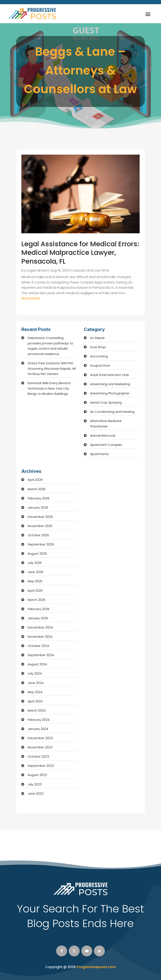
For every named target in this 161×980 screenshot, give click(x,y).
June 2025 (36, 572)
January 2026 (38, 507)
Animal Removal (103, 435)
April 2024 (35, 701)
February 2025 (39, 609)
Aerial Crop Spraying (106, 402)
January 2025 (38, 618)
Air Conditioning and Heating (112, 412)
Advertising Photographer (110, 393)
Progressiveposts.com (96, 967)
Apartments (99, 454)
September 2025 (41, 544)
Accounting (99, 356)
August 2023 (37, 775)
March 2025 (37, 600)
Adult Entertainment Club (110, 375)
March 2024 (37, 710)
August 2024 (37, 664)
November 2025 (40, 526)
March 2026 (37, 489)
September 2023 (41, 766)
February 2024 (39, 720)
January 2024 (38, 729)
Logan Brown (37, 270)
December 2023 (40, 738)
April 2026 (35, 480)
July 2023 (35, 784)
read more (31, 298)
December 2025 (40, 517)
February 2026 (39, 498)
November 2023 (40, 747)
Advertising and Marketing (110, 384)
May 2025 (35, 581)
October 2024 (38, 646)
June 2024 (36, 683)
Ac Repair (97, 338)
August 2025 (37, 553)
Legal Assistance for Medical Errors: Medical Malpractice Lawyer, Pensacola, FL (80, 253)
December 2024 (40, 627)
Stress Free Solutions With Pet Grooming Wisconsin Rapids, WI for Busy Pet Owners (52, 368)
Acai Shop (98, 347)
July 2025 (35, 563)
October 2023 (38, 756)
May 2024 (35, 692)
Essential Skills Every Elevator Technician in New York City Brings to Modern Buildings (49, 388)
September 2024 (41, 655)
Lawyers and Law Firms (91, 270)
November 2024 (40, 637)
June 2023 (36, 793)
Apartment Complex (106, 445)
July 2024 (35, 673)
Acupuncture (100, 365)
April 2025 (35, 591)
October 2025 (38, 535)
